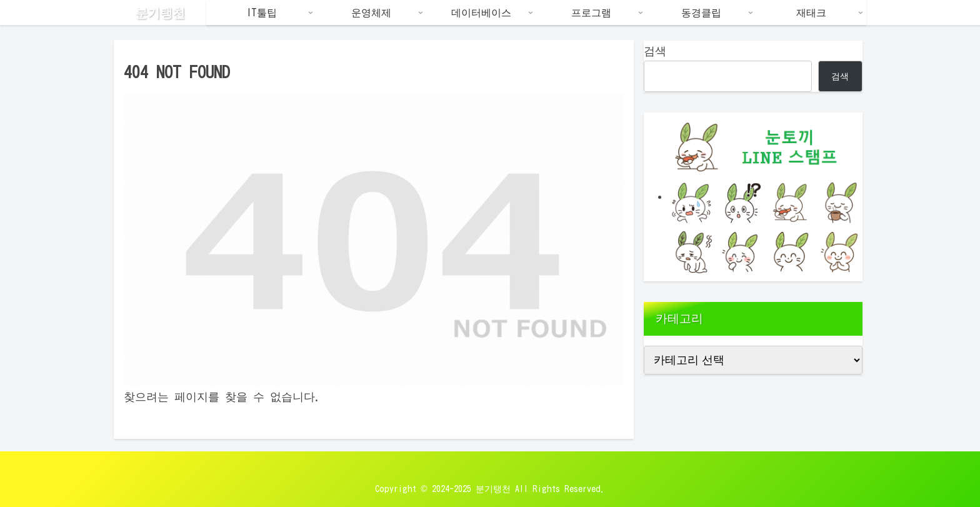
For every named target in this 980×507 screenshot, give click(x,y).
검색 (655, 51)
